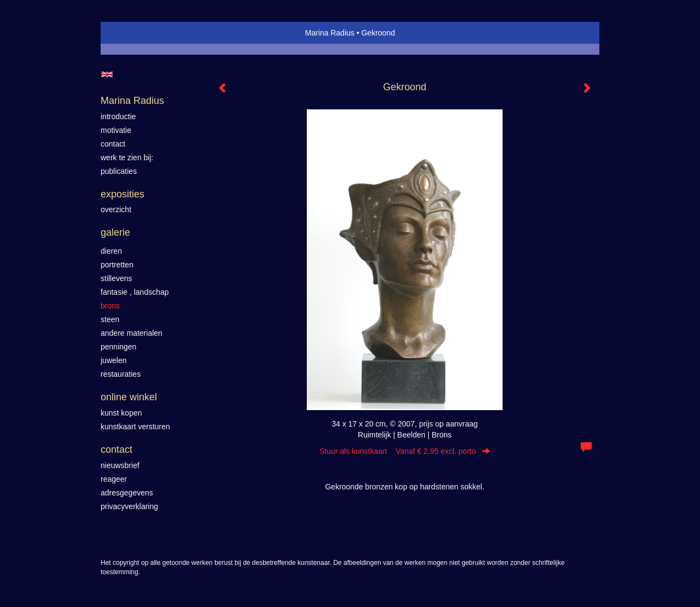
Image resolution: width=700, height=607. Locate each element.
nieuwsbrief (120, 465)
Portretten (117, 265)
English (107, 74)
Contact (116, 450)
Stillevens (116, 278)
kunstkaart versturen (135, 427)
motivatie (116, 130)
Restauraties (121, 374)
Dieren (111, 251)
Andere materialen (132, 333)
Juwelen (113, 360)
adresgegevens (127, 493)
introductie (118, 116)
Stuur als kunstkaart (405, 451)
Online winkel (129, 397)
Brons (110, 306)
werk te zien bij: (127, 157)
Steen (110, 319)
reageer (114, 479)
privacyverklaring (129, 506)
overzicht (116, 209)
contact (113, 144)
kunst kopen (121, 413)
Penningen (118, 347)
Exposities (122, 194)
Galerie (115, 232)
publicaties (119, 171)
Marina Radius (330, 33)
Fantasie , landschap (135, 292)
